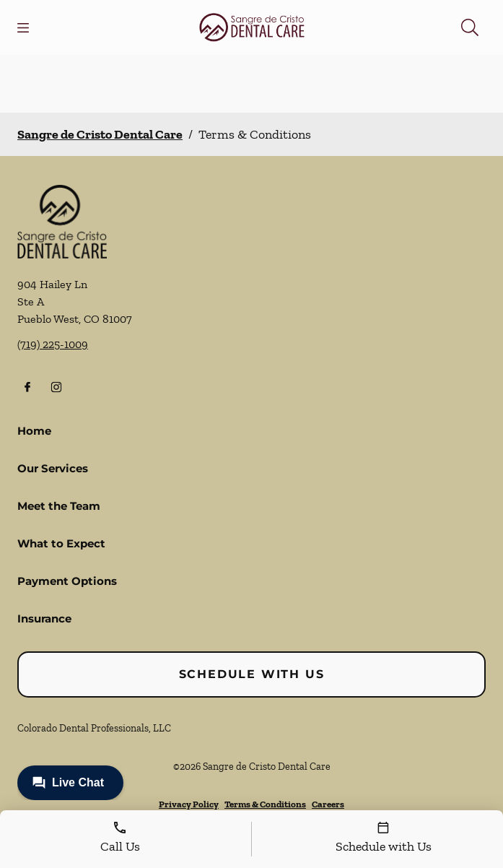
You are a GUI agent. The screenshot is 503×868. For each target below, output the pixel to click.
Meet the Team (59, 506)
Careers (328, 804)
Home (34, 431)
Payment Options (67, 581)
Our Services (53, 468)
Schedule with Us (252, 674)
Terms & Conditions (265, 804)
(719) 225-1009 (53, 344)
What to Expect (61, 543)
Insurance (44, 619)
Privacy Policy (189, 804)
